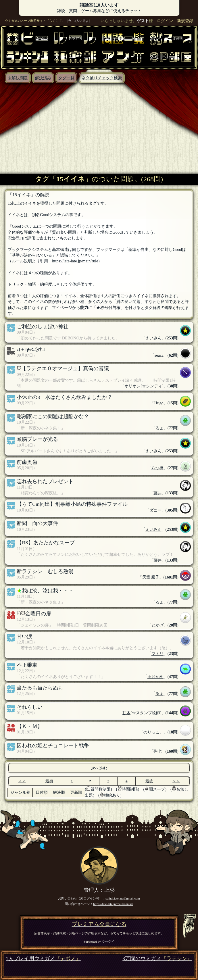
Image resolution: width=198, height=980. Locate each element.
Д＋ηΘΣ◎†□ (31, 349)
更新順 (76, 792)
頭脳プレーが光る (37, 439)
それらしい (30, 707)
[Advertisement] (99, 126)
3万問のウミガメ (157, 959)
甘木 (126, 713)
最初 (49, 781)
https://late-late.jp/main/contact (113, 904)
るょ (159, 428)
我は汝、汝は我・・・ (48, 591)
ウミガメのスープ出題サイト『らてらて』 (35, 21)
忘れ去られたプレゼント (45, 481)
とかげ (157, 625)
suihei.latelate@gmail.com (123, 898)
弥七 (157, 751)
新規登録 (185, 21)
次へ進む (99, 768)
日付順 (42, 792)
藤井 (157, 493)
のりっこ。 (153, 732)
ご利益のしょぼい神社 (43, 326)
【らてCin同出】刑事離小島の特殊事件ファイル (72, 504)
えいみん (153, 338)
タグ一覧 (66, 78)
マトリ (157, 654)
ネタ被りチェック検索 (102, 78)
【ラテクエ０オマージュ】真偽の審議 (65, 368)
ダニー (155, 510)
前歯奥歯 (27, 462)
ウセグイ (108, 941)
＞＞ (176, 781)
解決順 (59, 792)
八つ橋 (157, 468)
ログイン (165, 21)
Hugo (159, 403)
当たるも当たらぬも (40, 688)
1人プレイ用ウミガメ (43, 959)
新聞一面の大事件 (37, 523)
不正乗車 (27, 665)
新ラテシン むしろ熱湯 (45, 571)
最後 (149, 781)
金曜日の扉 (38, 614)
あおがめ (155, 677)
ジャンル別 (20, 792)
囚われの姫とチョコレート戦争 (53, 745)
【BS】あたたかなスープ (46, 543)
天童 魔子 (151, 577)
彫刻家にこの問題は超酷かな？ (53, 416)
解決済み (43, 78)
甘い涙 (24, 636)
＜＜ (22, 781)
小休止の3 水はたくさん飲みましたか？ (65, 397)
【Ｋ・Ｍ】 (30, 726)
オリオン (132, 386)
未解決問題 (18, 78)
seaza (159, 355)
